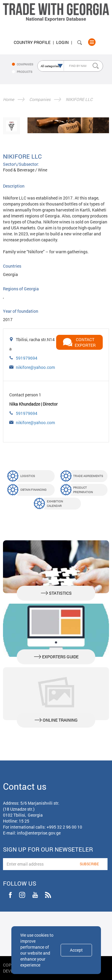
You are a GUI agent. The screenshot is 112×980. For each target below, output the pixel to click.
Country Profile (32, 42)
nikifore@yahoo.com (35, 367)
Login (62, 42)
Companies (40, 99)
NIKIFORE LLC (79, 99)
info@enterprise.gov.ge (39, 833)
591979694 (27, 358)
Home (9, 99)
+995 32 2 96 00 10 (64, 827)
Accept (76, 950)
